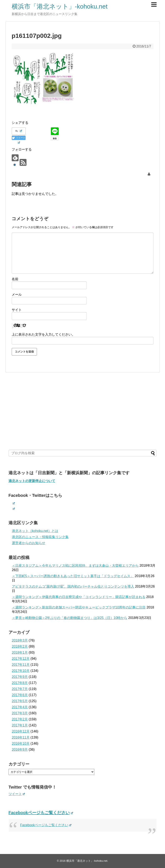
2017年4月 (20, 707)
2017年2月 (20, 719)
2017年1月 (20, 725)
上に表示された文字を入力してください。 (43, 334)
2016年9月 (20, 750)
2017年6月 (20, 695)
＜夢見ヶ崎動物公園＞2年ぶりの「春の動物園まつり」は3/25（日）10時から (70, 618)
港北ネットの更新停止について (32, 481)
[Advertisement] (83, 411)
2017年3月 (20, 713)
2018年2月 (20, 646)
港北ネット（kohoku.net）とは (35, 531)
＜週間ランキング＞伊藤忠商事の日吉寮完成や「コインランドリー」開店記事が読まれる (79, 597)
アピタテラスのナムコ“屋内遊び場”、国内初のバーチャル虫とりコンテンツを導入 (73, 586)
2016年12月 (21, 731)
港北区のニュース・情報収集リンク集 (40, 537)
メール (17, 295)
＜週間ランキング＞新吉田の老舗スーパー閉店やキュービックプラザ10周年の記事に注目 (79, 607)
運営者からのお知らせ (29, 543)
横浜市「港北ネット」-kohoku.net (60, 6)
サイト (17, 310)
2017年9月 (20, 677)
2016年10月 (21, 743)
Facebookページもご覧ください (41, 813)
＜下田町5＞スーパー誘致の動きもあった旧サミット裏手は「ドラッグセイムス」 (73, 576)
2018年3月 (20, 640)
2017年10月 (21, 671)
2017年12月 (21, 659)
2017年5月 (20, 701)
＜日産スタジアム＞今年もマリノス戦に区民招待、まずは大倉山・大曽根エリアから (75, 566)
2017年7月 (20, 689)
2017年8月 (20, 683)
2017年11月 (21, 665)
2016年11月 (21, 737)
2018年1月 (20, 653)
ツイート (17, 794)
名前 (15, 279)
